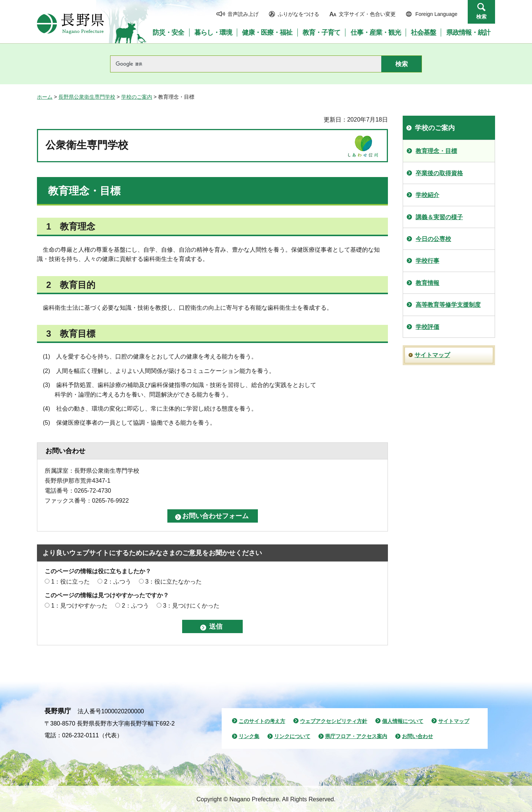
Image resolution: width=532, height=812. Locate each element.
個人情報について (403, 721)
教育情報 (427, 283)
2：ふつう (118, 582)
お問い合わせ (417, 736)
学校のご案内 (137, 97)
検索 (481, 17)
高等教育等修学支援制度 (448, 305)
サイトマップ (432, 355)
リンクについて (292, 736)
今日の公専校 (433, 239)
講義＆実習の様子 (439, 217)
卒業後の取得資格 (439, 173)
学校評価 (427, 327)
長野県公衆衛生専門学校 (87, 97)
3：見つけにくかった (191, 606)
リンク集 (249, 736)
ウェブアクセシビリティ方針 (334, 721)
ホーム (45, 97)
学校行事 (427, 261)
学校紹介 (427, 195)
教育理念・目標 (436, 151)
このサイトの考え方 (262, 721)
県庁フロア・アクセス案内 (356, 736)
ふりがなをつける (299, 14)
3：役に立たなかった (173, 582)
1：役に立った (70, 582)
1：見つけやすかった (79, 606)
